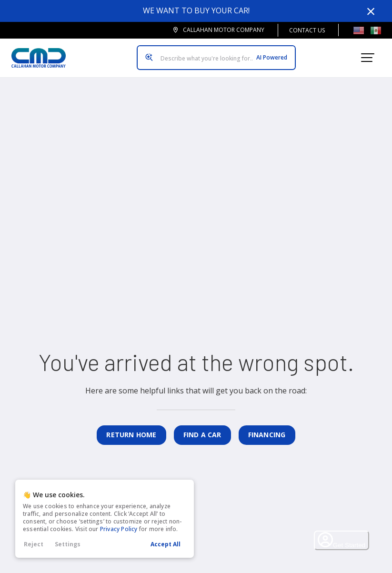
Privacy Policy (119, 529)
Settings (68, 544)
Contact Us (307, 30)
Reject (34, 544)
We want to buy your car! (196, 10)
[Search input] (216, 58)
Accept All (166, 544)
